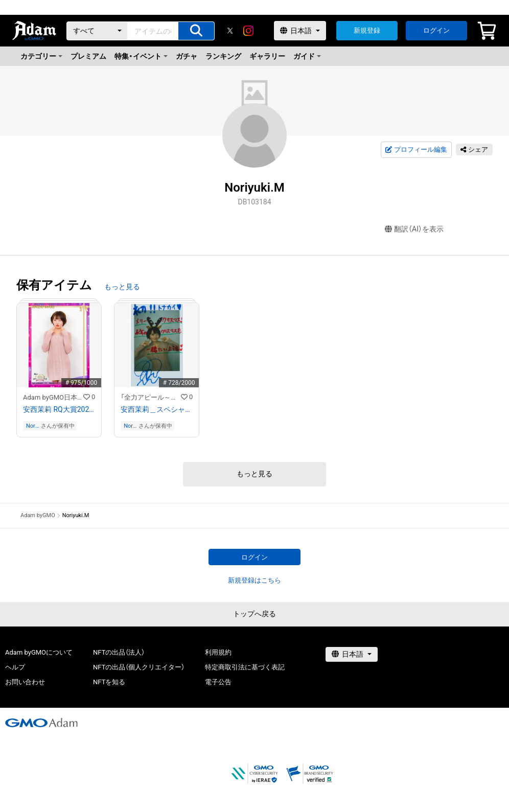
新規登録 (367, 30)
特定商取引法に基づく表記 (245, 667)
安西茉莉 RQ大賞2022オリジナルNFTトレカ (59, 409)
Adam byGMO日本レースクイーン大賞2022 (53, 397)
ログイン (436, 30)
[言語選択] (300, 31)
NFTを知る (109, 682)
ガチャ (187, 56)
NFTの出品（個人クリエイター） (139, 667)
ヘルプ (15, 667)
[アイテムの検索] (196, 31)
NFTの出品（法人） (119, 652)
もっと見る (122, 287)
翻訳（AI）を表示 (414, 229)
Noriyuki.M (33, 426)
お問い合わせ (25, 682)
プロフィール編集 (416, 150)
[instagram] (248, 31)
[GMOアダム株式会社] (41, 723)
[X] (230, 31)
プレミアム (88, 56)
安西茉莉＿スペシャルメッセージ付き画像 (157, 409)
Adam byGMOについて (39, 652)
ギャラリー (267, 56)
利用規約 (218, 652)
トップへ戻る (254, 614)
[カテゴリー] (97, 31)
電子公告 (218, 682)
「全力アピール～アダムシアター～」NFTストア (151, 397)
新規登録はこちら (254, 580)
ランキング (223, 56)
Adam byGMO (38, 515)
